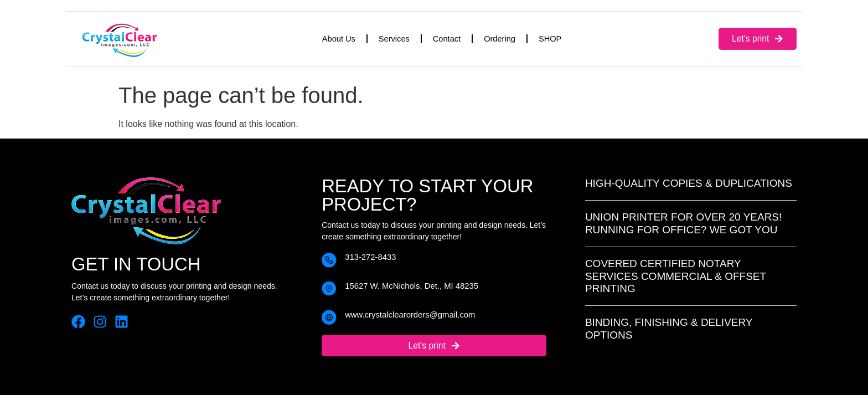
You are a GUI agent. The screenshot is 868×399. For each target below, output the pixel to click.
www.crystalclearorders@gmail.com (410, 315)
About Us (339, 39)
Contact (447, 39)
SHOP (550, 39)
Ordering (500, 39)
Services (394, 39)
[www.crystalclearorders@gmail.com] (329, 317)
